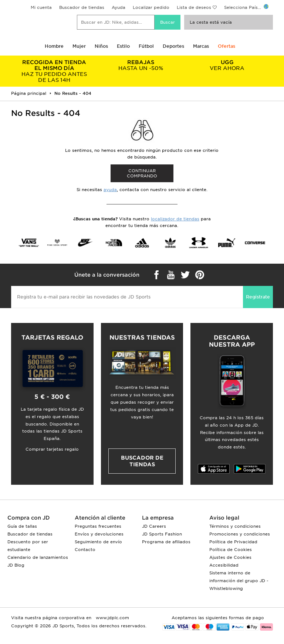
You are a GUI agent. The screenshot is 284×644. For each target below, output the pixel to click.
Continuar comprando (142, 173)
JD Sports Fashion (162, 534)
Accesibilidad (224, 565)
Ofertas (226, 46)
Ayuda (119, 7)
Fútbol (146, 46)
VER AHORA (227, 65)
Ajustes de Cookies (230, 557)
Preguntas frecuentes (98, 526)
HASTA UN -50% (141, 65)
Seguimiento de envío (98, 542)
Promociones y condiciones (240, 534)
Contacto (85, 550)
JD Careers (154, 526)
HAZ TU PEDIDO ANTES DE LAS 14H (54, 71)
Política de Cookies (231, 550)
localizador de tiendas (175, 219)
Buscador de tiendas (82, 7)
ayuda (110, 190)
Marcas (201, 46)
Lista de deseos (194, 7)
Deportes (173, 46)
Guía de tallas (22, 526)
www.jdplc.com (112, 618)
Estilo (123, 46)
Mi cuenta (41, 7)
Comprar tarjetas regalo (52, 449)
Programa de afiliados (166, 542)
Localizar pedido (151, 7)
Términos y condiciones (235, 526)
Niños (101, 46)
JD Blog (16, 565)
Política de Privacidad (233, 542)
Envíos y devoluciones (99, 534)
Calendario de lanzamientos (38, 557)
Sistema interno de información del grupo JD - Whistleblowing (239, 581)
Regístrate (258, 297)
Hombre (54, 46)
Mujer (79, 46)
